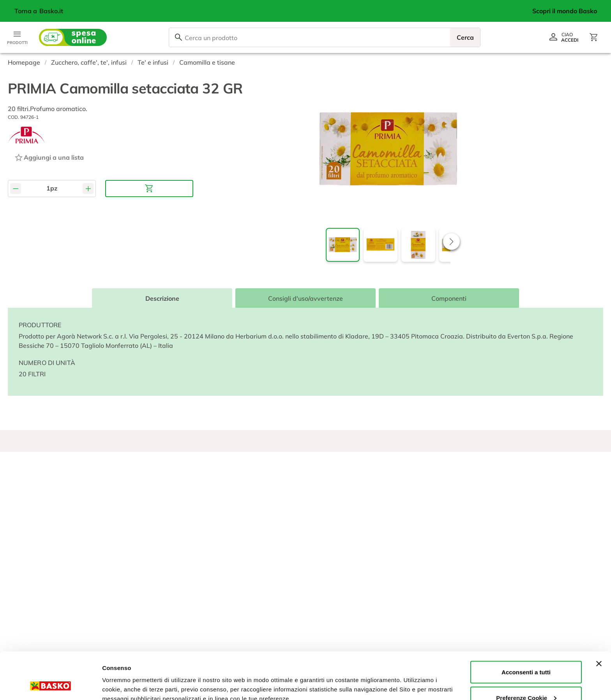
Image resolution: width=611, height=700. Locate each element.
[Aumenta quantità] (88, 188)
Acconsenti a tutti (526, 628)
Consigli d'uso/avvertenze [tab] (305, 298)
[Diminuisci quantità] (16, 188)
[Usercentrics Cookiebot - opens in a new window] (50, 685)
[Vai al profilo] (563, 37)
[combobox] (325, 37)
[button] (451, 241)
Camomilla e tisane (207, 62)
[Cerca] (178, 37)
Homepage (24, 62)
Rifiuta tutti (526, 679)
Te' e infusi (153, 62)
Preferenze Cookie (128, 676)
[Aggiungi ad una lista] (49, 157)
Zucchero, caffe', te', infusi (89, 62)
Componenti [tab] (449, 298)
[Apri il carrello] (594, 37)
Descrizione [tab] (162, 298)
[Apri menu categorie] (17, 37)
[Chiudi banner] (599, 620)
